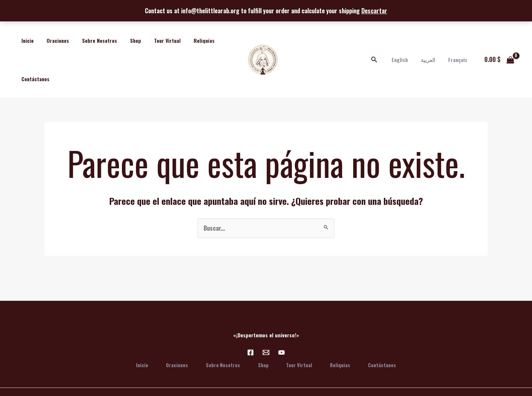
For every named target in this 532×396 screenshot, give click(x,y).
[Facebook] (250, 352)
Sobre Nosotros (93, 40)
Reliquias (190, 40)
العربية (432, 60)
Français (459, 60)
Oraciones (54, 40)
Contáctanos (34, 79)
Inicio (26, 40)
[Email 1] (266, 352)
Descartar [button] (374, 11)
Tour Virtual (156, 40)
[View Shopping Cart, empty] (499, 60)
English (406, 60)
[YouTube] (282, 352)
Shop (126, 40)
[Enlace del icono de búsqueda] (382, 60)
